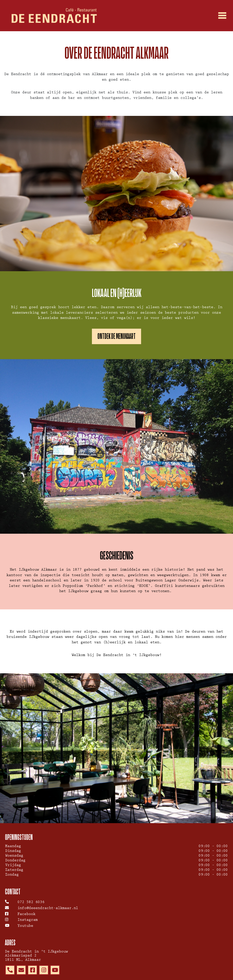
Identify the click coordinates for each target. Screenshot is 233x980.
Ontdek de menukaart (116, 336)
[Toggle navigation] (223, 16)
